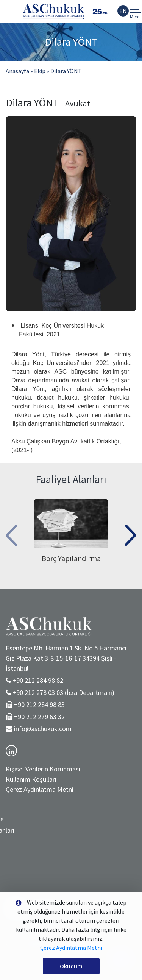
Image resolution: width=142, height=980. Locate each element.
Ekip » (42, 71)
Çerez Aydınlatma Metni (40, 789)
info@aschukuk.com (43, 729)
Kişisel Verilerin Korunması (43, 769)
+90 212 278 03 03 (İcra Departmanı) (63, 692)
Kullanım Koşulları (31, 779)
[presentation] (11, 533)
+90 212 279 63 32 (39, 717)
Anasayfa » (19, 71)
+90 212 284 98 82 (38, 680)
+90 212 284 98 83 (39, 705)
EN (123, 11)
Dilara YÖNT (66, 71)
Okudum (71, 966)
